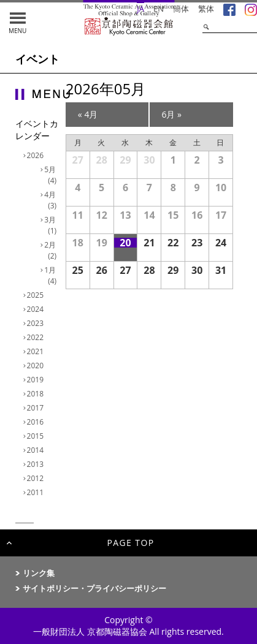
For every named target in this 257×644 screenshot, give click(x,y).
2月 (52, 250)
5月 (52, 175)
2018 (37, 394)
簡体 (181, 9)
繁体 (206, 9)
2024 (37, 309)
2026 (37, 155)
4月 (52, 200)
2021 (37, 351)
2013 (37, 464)
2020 (37, 366)
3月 (52, 225)
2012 (37, 478)
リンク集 (39, 573)
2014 (37, 450)
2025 (37, 295)
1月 (52, 275)
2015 (37, 436)
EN (159, 9)
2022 (37, 337)
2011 (37, 492)
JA (140, 9)
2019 (37, 380)
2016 (37, 422)
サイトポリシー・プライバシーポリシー (94, 588)
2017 (37, 408)
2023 (37, 323)
